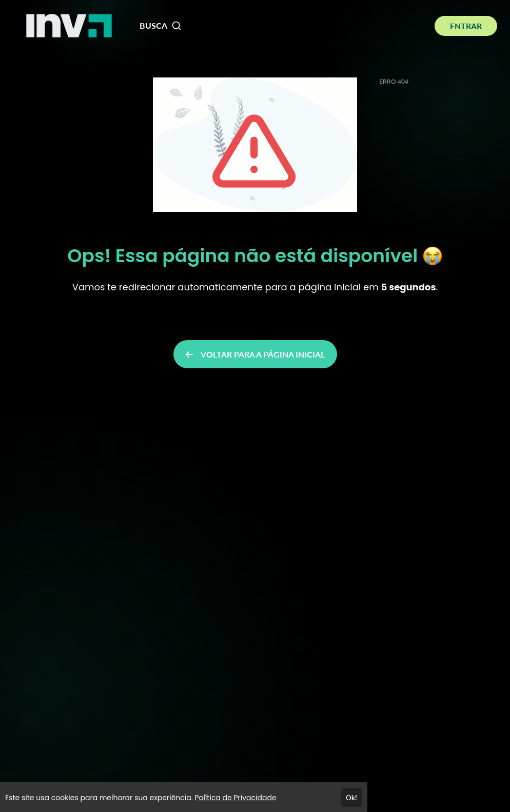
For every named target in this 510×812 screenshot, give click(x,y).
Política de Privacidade (235, 798)
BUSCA (161, 26)
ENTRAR (466, 26)
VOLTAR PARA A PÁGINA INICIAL (255, 354)
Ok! (351, 798)
